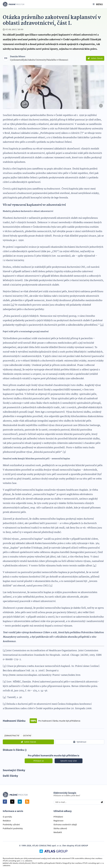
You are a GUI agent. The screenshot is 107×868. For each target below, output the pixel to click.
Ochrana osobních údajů (65, 825)
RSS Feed (27, 802)
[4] (95, 566)
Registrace (58, 821)
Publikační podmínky (13, 828)
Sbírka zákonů (60, 828)
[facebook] (5, 802)
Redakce (7, 821)
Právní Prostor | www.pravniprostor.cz (15, 795)
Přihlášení (58, 817)
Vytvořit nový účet (69, 761)
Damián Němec (18, 57)
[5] (51, 586)
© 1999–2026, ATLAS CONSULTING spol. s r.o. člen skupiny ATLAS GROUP (54, 846)
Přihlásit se (39, 761)
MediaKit (58, 832)
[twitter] (12, 802)
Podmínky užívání (11, 825)
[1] (13, 305)
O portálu (7, 817)
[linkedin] (20, 802)
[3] (64, 452)
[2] (102, 325)
